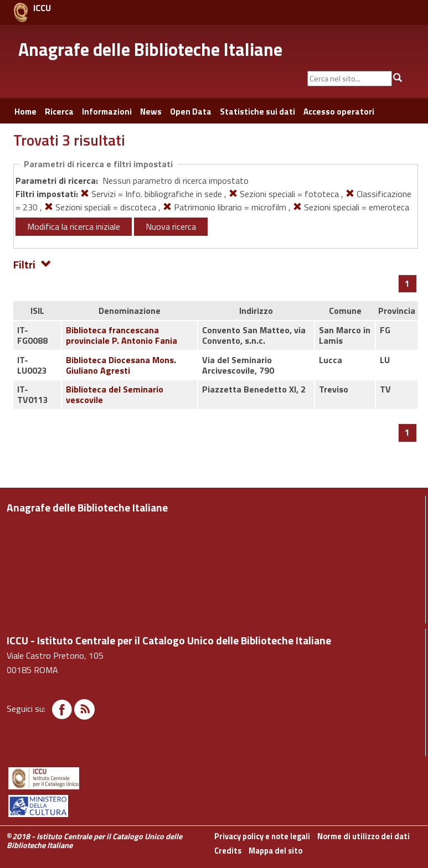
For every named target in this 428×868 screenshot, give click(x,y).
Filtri (32, 264)
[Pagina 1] (407, 283)
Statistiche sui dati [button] (257, 112)
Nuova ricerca (171, 226)
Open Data (191, 112)
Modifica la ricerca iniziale (74, 226)
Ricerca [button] (59, 112)
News (151, 112)
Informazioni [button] (107, 112)
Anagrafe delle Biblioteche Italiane (150, 49)
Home (25, 112)
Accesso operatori (339, 112)
